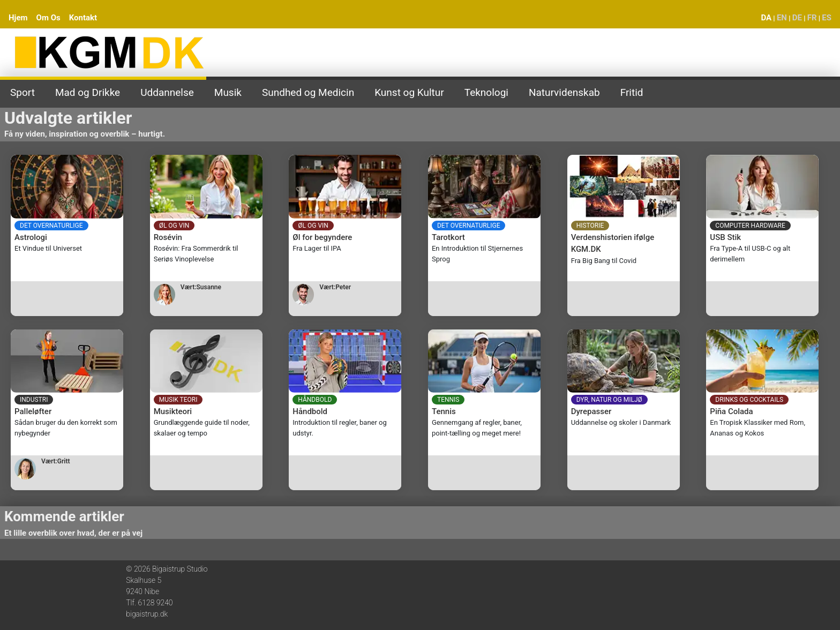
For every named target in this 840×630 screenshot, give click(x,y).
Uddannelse (167, 92)
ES (827, 18)
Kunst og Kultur (409, 92)
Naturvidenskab (564, 92)
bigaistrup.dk (147, 614)
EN (782, 18)
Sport (22, 92)
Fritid (632, 92)
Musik (228, 92)
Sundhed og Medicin (308, 92)
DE (797, 18)
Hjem (18, 18)
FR (812, 18)
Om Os (48, 18)
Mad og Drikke (88, 92)
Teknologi (486, 92)
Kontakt (83, 18)
